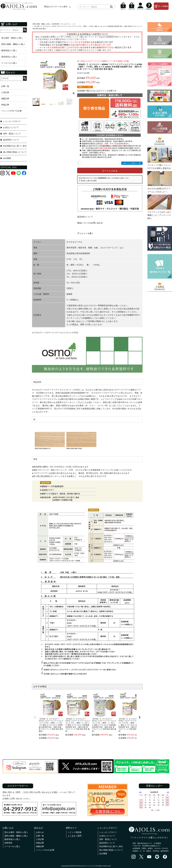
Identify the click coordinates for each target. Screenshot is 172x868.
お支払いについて (11, 127)
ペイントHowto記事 (45, 850)
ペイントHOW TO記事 (11, 111)
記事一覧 (5, 86)
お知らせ (40, 832)
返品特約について (11, 140)
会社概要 (7, 158)
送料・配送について (12, 134)
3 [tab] (88, 55)
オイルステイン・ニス (68, 24)
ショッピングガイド (12, 121)
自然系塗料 (56, 24)
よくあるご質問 (75, 836)
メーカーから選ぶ (12, 846)
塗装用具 (8, 843)
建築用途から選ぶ (12, 839)
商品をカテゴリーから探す (56, 7)
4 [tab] (90, 55)
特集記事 (5, 105)
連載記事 (5, 99)
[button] (35, 717)
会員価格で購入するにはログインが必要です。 (98, 91)
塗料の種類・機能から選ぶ (41, 24)
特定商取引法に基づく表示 (15, 146)
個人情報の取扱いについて (15, 152)
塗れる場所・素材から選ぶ (16, 832)
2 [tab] (86, 55)
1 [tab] (85, 55)
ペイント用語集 (75, 832)
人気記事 (5, 92)
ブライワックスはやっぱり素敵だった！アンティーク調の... (159, 215)
